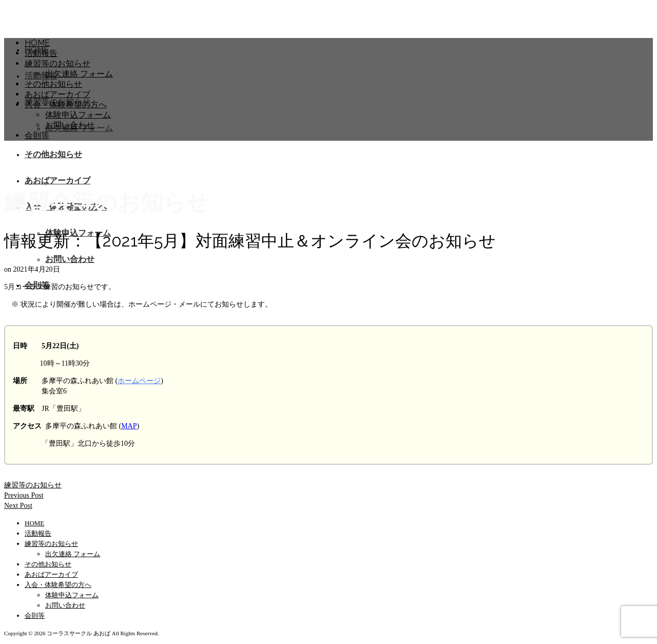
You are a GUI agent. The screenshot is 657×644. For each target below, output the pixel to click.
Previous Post (24, 495)
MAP (129, 426)
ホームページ (139, 381)
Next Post (18, 506)
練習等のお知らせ (33, 485)
